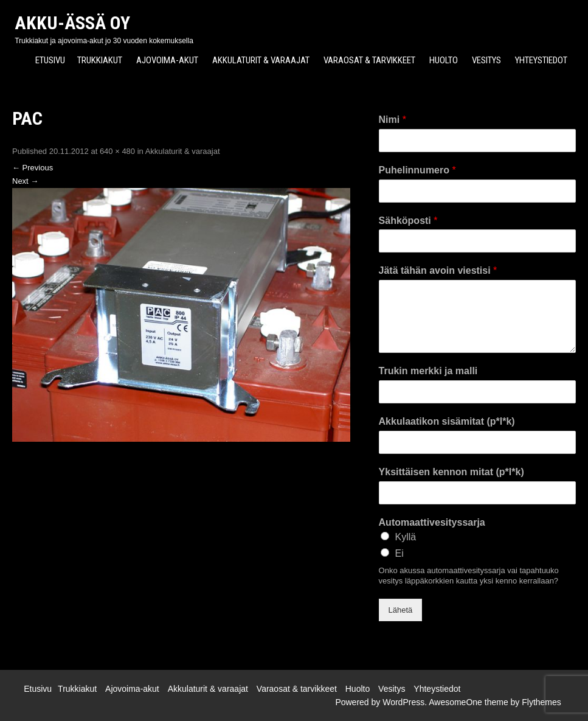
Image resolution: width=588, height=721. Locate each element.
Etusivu (50, 60)
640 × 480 (117, 151)
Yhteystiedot (541, 60)
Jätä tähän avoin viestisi (438, 270)
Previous (33, 168)
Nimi (393, 120)
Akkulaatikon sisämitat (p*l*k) (447, 421)
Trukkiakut (100, 60)
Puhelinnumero (417, 170)
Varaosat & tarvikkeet (369, 60)
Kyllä (406, 537)
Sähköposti (408, 221)
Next (25, 181)
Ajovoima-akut (167, 60)
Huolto (444, 60)
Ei (399, 553)
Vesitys (486, 60)
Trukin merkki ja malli (428, 371)
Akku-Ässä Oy (72, 23)
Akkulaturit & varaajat (261, 60)
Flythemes (541, 702)
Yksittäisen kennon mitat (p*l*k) (451, 472)
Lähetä (401, 610)
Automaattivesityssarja (432, 522)
